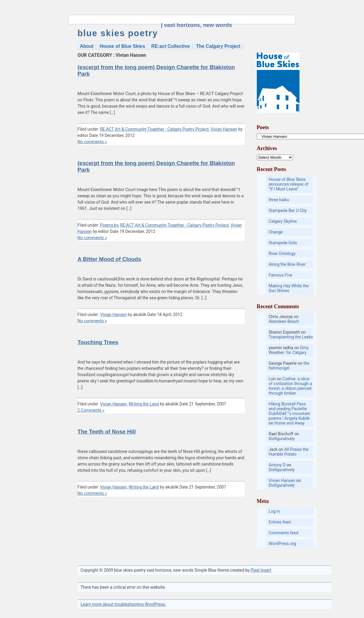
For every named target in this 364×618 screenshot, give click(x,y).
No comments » (92, 142)
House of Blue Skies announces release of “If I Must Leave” (289, 184)
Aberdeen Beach (284, 321)
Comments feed (284, 533)
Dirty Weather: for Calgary (289, 350)
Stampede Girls (283, 243)
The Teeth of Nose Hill (107, 432)
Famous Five (281, 275)
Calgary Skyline (283, 221)
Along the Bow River (287, 264)
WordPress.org (282, 544)
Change (276, 232)
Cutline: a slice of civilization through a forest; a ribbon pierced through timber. (290, 386)
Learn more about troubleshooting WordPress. (123, 604)
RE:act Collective (171, 46)
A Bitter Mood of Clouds (109, 259)
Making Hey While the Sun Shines (289, 288)
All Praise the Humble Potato (289, 452)
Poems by (109, 225)
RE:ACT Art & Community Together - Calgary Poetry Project (154, 129)
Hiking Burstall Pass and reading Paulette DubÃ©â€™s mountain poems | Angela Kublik (289, 411)
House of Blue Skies (122, 46)
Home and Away (289, 423)
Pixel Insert (261, 570)
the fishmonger (289, 366)
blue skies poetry (118, 33)
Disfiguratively (282, 439)
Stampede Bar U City (288, 210)
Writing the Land (144, 404)
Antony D (277, 465)
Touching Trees (98, 342)
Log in (274, 511)
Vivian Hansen (224, 129)
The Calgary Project (218, 46)
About (87, 46)
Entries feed (280, 522)
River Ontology (282, 254)
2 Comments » (91, 410)
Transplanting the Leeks (291, 337)
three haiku (279, 200)
